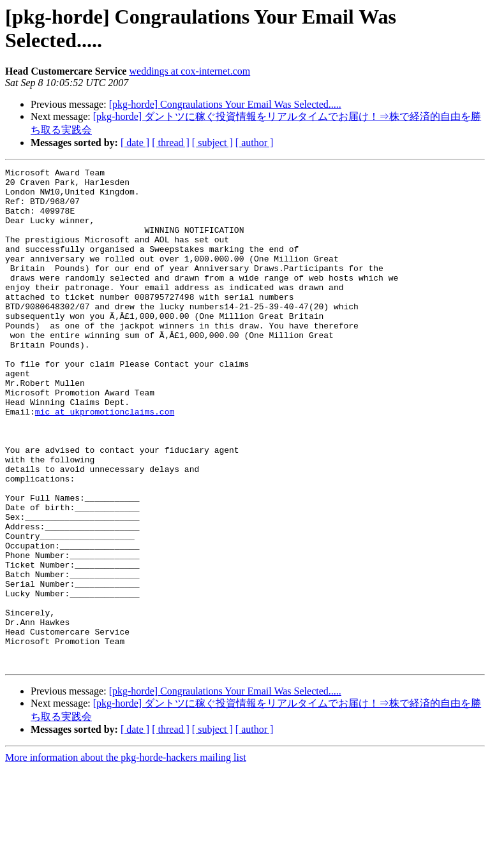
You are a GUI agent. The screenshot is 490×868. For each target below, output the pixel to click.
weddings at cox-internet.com (189, 71)
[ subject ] (212, 143)
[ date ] (135, 143)
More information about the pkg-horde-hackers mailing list (126, 857)
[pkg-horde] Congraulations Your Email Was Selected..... (225, 104)
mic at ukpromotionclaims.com (105, 461)
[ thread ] (171, 143)
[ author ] (255, 143)
